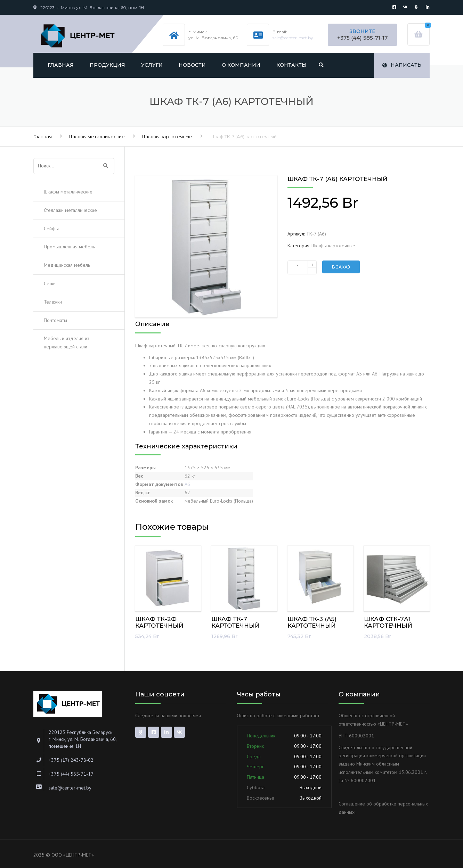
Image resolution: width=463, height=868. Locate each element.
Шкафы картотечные (167, 137)
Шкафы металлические (97, 137)
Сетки (50, 283)
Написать (402, 65)
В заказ (341, 267)
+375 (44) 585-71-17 (362, 38)
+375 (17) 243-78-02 (71, 760)
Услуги (152, 65)
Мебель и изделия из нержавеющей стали (67, 342)
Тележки (53, 302)
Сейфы (51, 229)
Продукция (107, 65)
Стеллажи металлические (70, 210)
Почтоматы (55, 320)
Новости (192, 65)
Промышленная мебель (69, 247)
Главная (61, 65)
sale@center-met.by (293, 38)
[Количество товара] (302, 267)
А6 (187, 484)
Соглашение (352, 804)
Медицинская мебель (67, 265)
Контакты (291, 65)
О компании (241, 65)
